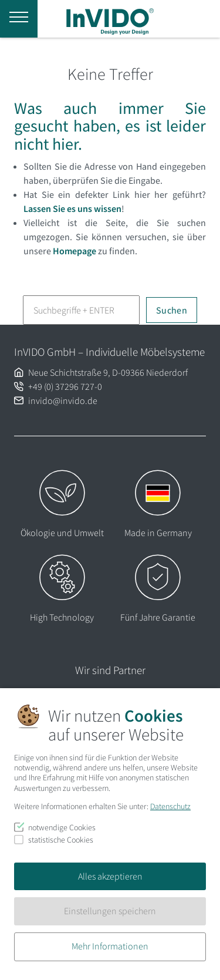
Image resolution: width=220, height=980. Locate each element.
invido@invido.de (63, 400)
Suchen (172, 310)
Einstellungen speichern (110, 911)
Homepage (75, 251)
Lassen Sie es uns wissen (72, 208)
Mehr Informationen (110, 946)
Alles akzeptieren (110, 876)
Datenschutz (170, 806)
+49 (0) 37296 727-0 (65, 386)
